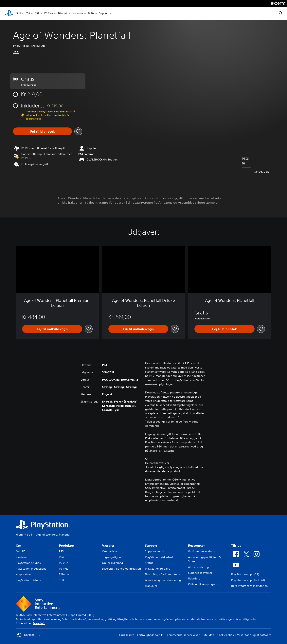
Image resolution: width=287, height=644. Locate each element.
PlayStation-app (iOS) (245, 574)
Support (104, 14)
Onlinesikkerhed (113, 563)
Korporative (23, 574)
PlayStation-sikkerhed (159, 557)
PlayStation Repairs (158, 569)
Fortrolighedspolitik (150, 635)
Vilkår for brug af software (254, 635)
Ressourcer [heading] (196, 545)
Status (149, 563)
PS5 (28, 14)
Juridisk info (126, 635)
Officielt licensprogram (203, 584)
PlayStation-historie (28, 580)
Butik (91, 14)
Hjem (19, 535)
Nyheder (78, 14)
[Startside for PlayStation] (9, 13)
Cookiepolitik (226, 635)
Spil (18, 14)
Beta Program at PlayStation (249, 586)
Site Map (208, 635)
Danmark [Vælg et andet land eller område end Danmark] (29, 635)
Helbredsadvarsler (157, 463)
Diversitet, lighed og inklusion (121, 569)
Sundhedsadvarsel (200, 573)
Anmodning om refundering (163, 580)
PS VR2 (63, 563)
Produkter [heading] (66, 545)
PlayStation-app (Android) (248, 580)
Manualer (151, 586)
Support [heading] (151, 545)
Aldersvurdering (198, 567)
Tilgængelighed (112, 557)
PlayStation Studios (28, 563)
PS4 (37, 14)
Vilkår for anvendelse (202, 551)
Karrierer (21, 557)
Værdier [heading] (108, 545)
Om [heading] (18, 545)
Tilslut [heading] (236, 545)
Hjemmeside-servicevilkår (183, 635)
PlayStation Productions (31, 569)
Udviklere (194, 578)
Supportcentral (155, 551)
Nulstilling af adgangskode (163, 574)
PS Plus (49, 14)
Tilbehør (63, 14)
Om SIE (21, 551)
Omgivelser (110, 551)
